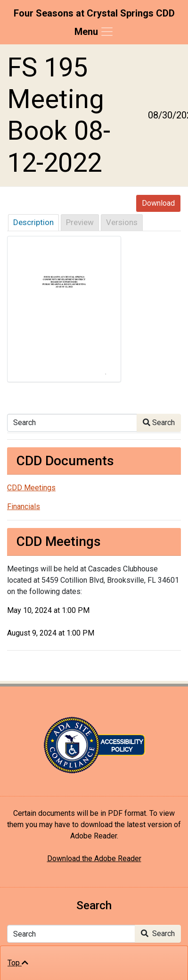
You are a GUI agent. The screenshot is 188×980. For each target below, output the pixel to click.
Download (158, 203)
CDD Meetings (31, 488)
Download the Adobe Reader (94, 859)
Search (159, 423)
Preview (80, 222)
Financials (24, 507)
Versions (122, 222)
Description (33, 222)
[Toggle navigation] (94, 32)
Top (18, 963)
